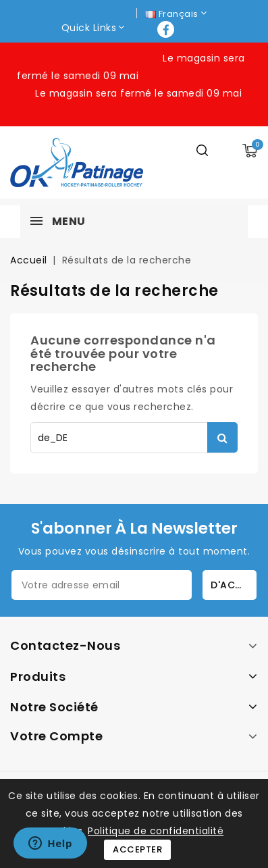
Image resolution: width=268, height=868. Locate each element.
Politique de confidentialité (156, 831)
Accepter (137, 849)
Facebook (167, 29)
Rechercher (222, 437)
